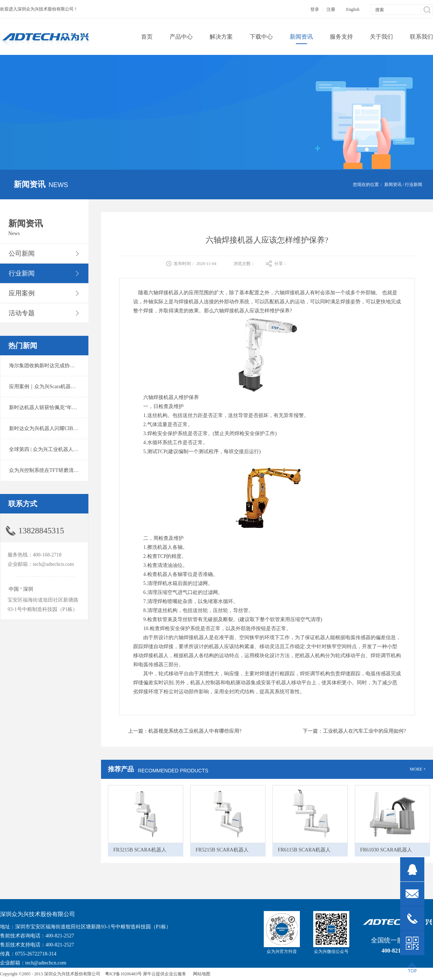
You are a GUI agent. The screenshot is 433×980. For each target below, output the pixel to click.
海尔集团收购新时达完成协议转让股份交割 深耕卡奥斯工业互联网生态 (88, 366)
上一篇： (185, 731)
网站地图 (201, 974)
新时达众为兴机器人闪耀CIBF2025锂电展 (55, 428)
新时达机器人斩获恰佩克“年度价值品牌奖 (56, 407)
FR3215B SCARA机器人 (140, 850)
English (353, 9)
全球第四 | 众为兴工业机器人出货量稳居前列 (59, 449)
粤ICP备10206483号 (124, 974)
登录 (315, 9)
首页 (147, 37)
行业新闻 (414, 185)
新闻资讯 (393, 185)
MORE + (418, 769)
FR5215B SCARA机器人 (222, 850)
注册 (331, 9)
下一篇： (354, 731)
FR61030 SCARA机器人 (386, 850)
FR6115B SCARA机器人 (304, 850)
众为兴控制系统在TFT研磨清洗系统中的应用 (59, 470)
